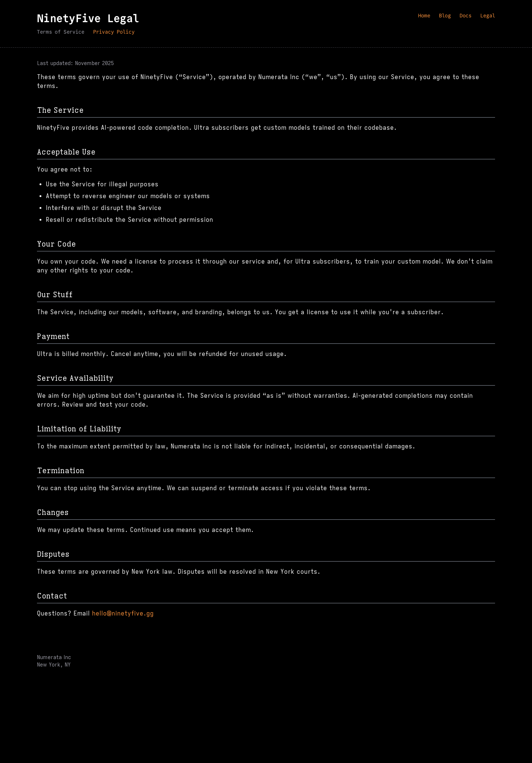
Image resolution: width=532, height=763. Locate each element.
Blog (445, 16)
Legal (488, 16)
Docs (465, 16)
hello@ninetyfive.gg (123, 614)
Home (424, 16)
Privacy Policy (114, 32)
